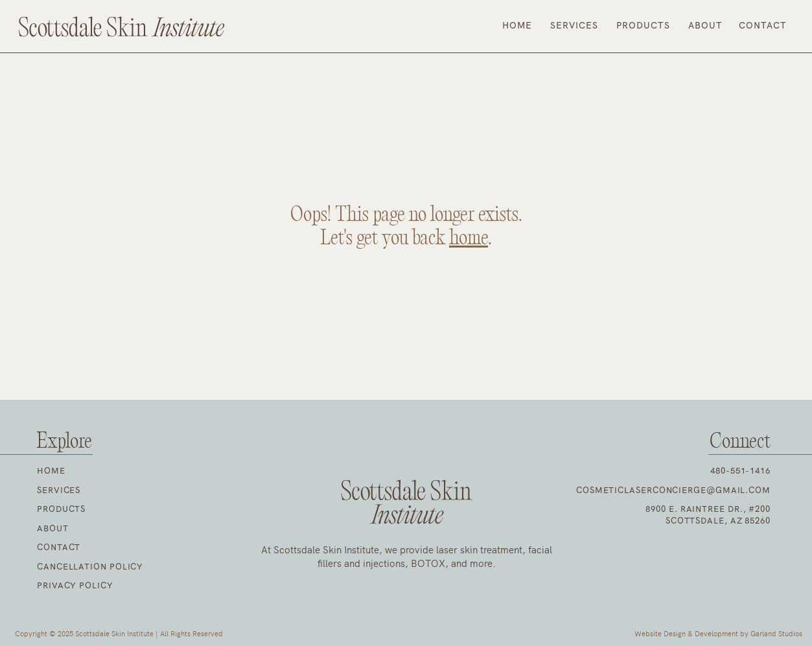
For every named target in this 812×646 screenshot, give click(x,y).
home (469, 238)
